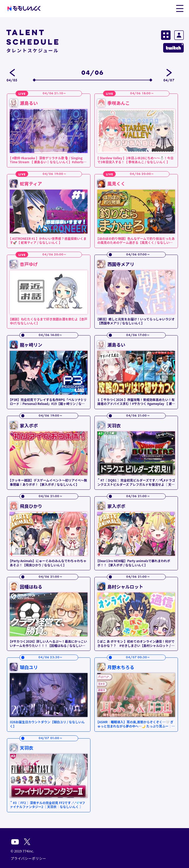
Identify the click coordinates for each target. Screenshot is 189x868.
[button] (180, 8)
